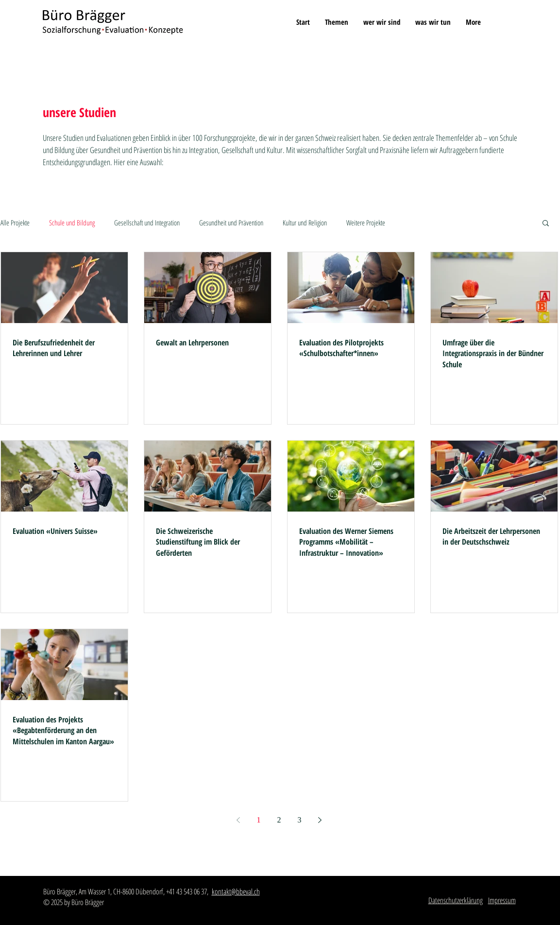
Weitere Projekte (366, 223)
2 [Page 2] (279, 820)
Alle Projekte (15, 223)
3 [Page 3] (300, 820)
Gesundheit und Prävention (231, 223)
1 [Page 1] (259, 820)
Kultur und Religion (305, 223)
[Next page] (320, 820)
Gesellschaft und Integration (147, 223)
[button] (336, 22)
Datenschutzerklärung (456, 900)
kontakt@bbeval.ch (236, 891)
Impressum (502, 900)
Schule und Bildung (72, 223)
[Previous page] (238, 820)
